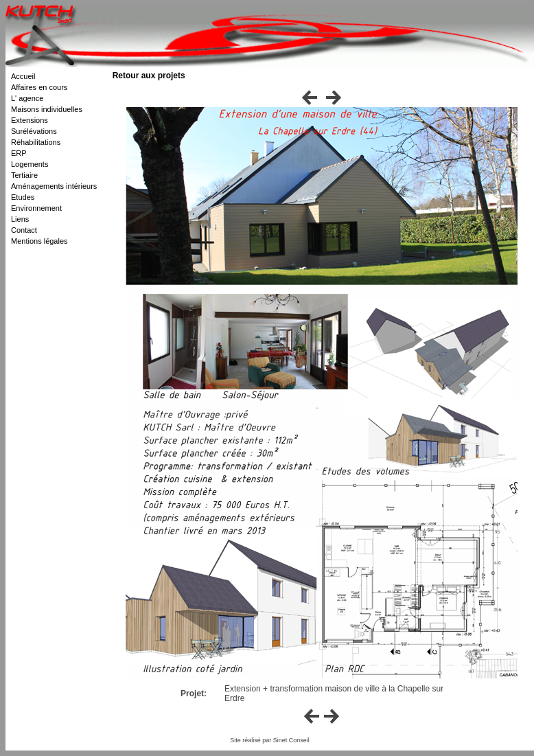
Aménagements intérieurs (54, 186)
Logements (30, 164)
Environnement (36, 208)
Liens (20, 219)
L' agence (27, 98)
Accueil (23, 76)
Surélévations (34, 131)
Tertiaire (24, 175)
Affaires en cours (39, 87)
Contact (24, 230)
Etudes (23, 197)
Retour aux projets (149, 76)
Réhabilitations (36, 142)
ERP (19, 153)
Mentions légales (39, 241)
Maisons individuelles (47, 109)
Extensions (30, 120)
